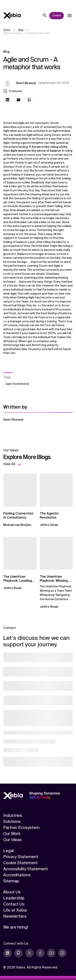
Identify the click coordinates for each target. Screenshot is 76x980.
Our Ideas (12, 840)
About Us (12, 892)
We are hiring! (16, 927)
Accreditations (17, 875)
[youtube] (51, 953)
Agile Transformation (17, 384)
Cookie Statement (20, 863)
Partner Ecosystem (21, 828)
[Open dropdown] (70, 16)
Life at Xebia (15, 910)
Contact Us (14, 904)
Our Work (12, 834)
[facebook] (40, 953)
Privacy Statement (21, 857)
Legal (8, 851)
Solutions (12, 821)
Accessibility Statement (26, 869)
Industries (13, 815)
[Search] (45, 16)
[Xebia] (12, 15)
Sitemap (11, 881)
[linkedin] (7, 953)
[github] (18, 953)
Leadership (14, 898)
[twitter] (29, 953)
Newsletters (15, 916)
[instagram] (62, 953)
